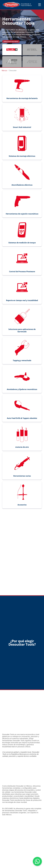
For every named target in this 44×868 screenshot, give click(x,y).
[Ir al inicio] (20, 5)
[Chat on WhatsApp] (37, 861)
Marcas (4, 70)
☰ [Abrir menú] (40, 5)
